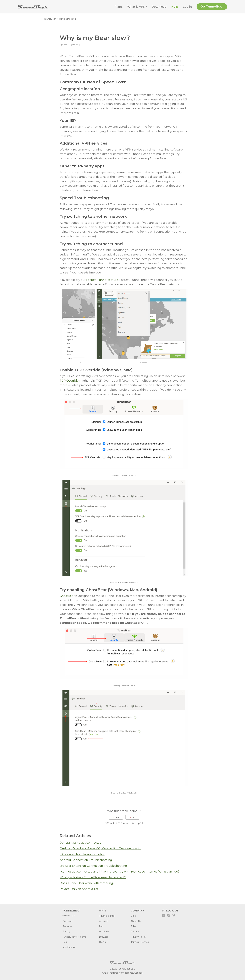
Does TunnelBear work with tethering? (87, 883)
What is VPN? (137, 7)
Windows (104, 932)
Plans (119, 7)
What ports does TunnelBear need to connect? (93, 877)
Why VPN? (68, 916)
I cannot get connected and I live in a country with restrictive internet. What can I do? (120, 872)
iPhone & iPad (107, 916)
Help (175, 7)
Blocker (103, 942)
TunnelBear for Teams (74, 937)
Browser (104, 937)
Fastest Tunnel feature (102, 280)
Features (67, 926)
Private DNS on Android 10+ (79, 889)
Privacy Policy (138, 937)
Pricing (66, 932)
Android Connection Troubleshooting (86, 860)
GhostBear (67, 596)
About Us (136, 921)
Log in (187, 7)
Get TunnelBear (212, 7)
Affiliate (135, 932)
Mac (101, 926)
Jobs (133, 926)
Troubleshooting (67, 19)
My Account (69, 947)
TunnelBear (50, 19)
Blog (133, 916)
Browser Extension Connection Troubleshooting (93, 866)
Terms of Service (140, 942)
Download (159, 7)
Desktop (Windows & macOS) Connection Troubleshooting (101, 848)
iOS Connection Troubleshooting (83, 854)
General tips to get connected (81, 843)
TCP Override (69, 381)
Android (103, 921)
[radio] (116, 817)
